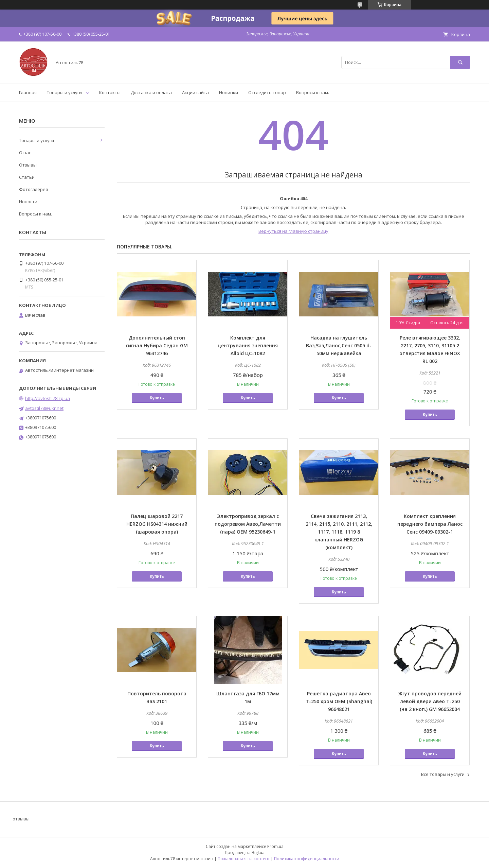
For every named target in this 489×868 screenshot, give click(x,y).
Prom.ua (275, 846)
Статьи (27, 177)
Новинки (229, 92)
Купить (157, 398)
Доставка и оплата (151, 92)
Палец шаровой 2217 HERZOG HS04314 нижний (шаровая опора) (157, 524)
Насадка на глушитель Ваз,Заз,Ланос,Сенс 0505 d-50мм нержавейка (339, 345)
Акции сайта (195, 92)
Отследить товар (267, 92)
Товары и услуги (64, 92)
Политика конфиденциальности (307, 859)
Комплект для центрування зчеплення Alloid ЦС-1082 (248, 345)
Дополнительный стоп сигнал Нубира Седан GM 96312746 (157, 345)
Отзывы (28, 165)
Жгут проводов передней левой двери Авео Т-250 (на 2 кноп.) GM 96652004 (430, 701)
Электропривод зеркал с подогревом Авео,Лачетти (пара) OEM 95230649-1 (248, 524)
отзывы (21, 819)
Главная (28, 92)
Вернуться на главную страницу (293, 231)
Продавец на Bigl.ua (245, 853)
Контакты (110, 92)
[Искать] (460, 62)
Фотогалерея (33, 189)
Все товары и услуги (443, 774)
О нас (25, 153)
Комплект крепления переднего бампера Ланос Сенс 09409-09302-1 (430, 524)
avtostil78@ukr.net (44, 408)
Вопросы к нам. (313, 92)
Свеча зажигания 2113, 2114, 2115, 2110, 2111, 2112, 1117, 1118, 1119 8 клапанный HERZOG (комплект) (339, 532)
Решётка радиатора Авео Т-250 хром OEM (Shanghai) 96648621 (339, 701)
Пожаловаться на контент (244, 859)
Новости (28, 202)
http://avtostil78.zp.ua (48, 398)
